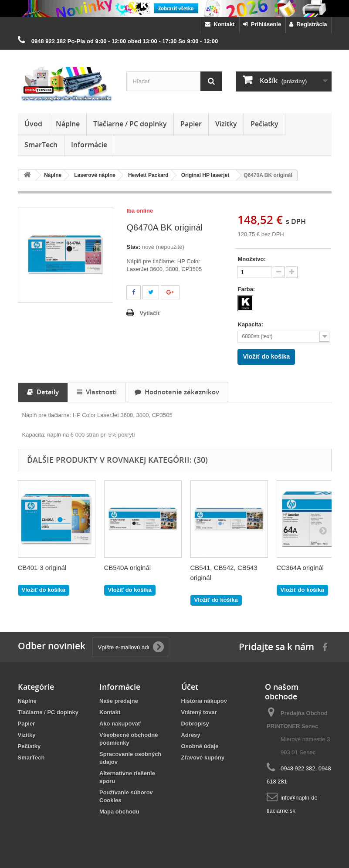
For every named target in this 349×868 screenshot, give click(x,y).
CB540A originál (128, 568)
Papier (191, 124)
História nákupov (204, 701)
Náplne (68, 124)
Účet (190, 687)
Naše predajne (119, 701)
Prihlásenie (262, 24)
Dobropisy (195, 724)
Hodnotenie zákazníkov (177, 392)
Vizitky (226, 124)
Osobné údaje (200, 746)
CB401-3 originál (42, 568)
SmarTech (41, 145)
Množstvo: (251, 259)
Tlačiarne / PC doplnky (130, 124)
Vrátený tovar (199, 712)
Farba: (247, 289)
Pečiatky (264, 124)
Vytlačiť (150, 313)
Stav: (133, 247)
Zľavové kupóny (203, 758)
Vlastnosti (97, 392)
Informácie (89, 145)
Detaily (43, 392)
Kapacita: (251, 324)
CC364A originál (300, 568)
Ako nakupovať (120, 724)
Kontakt (220, 24)
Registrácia (308, 24)
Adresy (191, 735)
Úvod (33, 124)
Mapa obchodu (119, 812)
